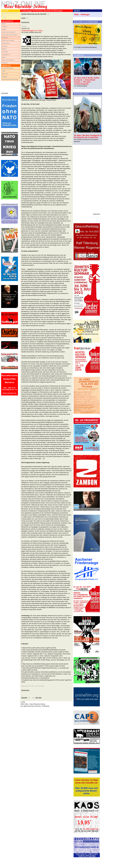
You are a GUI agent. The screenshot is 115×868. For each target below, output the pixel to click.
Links (4, 71)
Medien (4, 49)
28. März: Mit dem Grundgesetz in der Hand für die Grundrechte (88, 136)
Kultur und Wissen (8, 60)
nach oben (38, 698)
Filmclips (5, 52)
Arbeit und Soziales (8, 32)
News (4, 24)
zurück (23, 18)
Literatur (5, 63)
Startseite (24, 698)
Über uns (5, 74)
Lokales (4, 27)
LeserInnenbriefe (8, 68)
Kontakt (4, 77)
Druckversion (25, 22)
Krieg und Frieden (8, 40)
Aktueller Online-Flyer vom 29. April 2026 (34, 14)
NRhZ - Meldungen (82, 14)
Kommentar (6, 43)
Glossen (5, 46)
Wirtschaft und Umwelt (9, 35)
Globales (5, 38)
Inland (4, 29)
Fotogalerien (6, 54)
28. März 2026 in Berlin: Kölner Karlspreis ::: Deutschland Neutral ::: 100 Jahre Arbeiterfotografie (87, 81)
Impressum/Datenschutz (10, 79)
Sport (4, 57)
